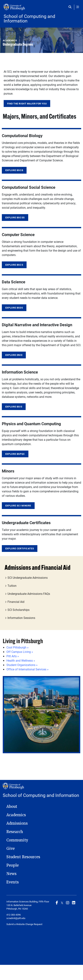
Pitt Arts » (13, 656)
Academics (16, 815)
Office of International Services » (27, 669)
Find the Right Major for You (27, 104)
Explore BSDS (14, 308)
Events (13, 882)
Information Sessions (21, 618)
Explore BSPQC (15, 454)
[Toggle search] (71, 7)
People (13, 865)
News (11, 874)
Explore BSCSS (15, 217)
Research (15, 832)
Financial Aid (16, 602)
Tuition (12, 586)
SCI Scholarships (19, 610)
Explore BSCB (14, 170)
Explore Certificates (20, 548)
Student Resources (23, 857)
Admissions (17, 823)
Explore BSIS (14, 407)
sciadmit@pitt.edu (16, 918)
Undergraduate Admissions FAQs (29, 594)
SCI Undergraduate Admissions (28, 578)
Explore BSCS (14, 265)
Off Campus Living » (20, 652)
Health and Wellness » (21, 660)
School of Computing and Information (29, 18)
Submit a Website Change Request (24, 924)
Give (11, 849)
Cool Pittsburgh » (17, 647)
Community (17, 840)
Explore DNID (14, 355)
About (12, 807)
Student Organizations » (22, 665)
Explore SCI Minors (18, 506)
